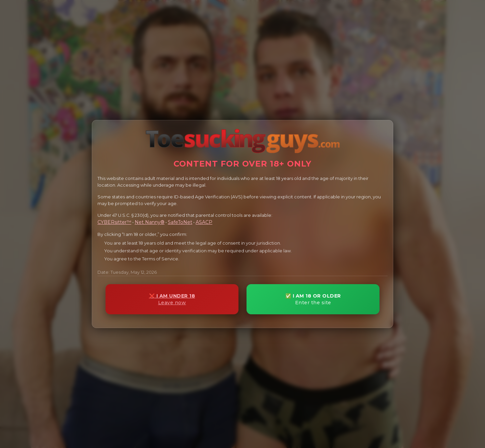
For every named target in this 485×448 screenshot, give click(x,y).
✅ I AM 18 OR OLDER (313, 299)
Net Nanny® (150, 222)
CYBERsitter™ (114, 222)
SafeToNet (180, 222)
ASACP (204, 222)
